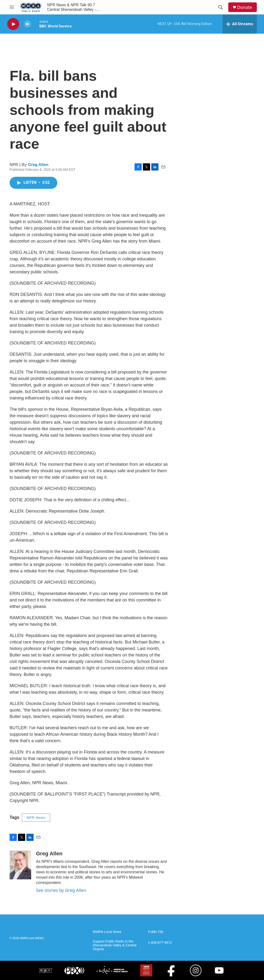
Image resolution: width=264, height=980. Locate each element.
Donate (245, 7)
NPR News (36, 818)
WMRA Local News (107, 932)
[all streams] (240, 24)
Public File (156, 932)
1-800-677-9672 (160, 943)
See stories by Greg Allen (61, 890)
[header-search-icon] (221, 7)
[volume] (28, 24)
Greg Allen (38, 165)
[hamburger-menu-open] (12, 7)
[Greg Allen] (20, 865)
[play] (13, 24)
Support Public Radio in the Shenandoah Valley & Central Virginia (114, 945)
